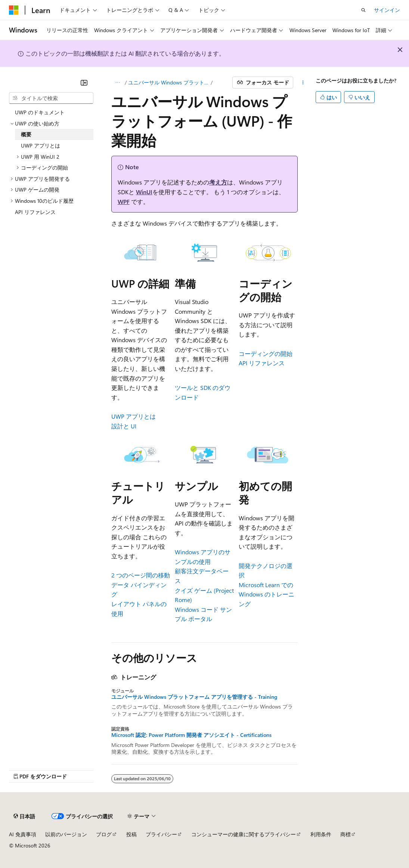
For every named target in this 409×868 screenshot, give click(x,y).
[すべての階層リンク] (118, 83)
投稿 (131, 834)
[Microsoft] (14, 10)
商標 (346, 834)
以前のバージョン (66, 834)
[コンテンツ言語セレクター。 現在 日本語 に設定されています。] (24, 816)
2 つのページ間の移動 (141, 575)
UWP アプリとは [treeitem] (41, 145)
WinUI (144, 192)
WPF (124, 201)
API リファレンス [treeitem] (35, 212)
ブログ (104, 834)
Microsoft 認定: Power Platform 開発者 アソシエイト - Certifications (191, 735)
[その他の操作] (303, 83)
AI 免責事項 (23, 834)
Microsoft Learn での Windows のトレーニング (267, 594)
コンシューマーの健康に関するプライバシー (244, 834)
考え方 (218, 182)
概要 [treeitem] (26, 134)
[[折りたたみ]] (84, 83)
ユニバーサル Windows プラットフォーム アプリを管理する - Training (194, 697)
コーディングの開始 (266, 354)
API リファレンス (262, 363)
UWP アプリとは (134, 416)
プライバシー (161, 834)
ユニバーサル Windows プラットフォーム (169, 82)
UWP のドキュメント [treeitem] (40, 112)
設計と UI (124, 426)
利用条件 (321, 834)
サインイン (387, 10)
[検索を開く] (363, 10)
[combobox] (51, 98)
